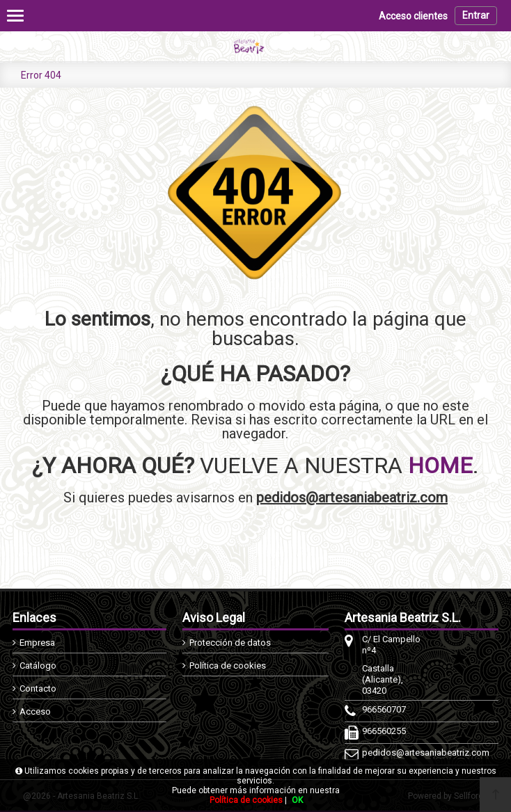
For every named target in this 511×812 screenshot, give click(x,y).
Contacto (38, 688)
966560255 (384, 731)
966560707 (384, 709)
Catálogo (38, 666)
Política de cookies (228, 666)
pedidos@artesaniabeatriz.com (352, 497)
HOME (440, 465)
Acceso (35, 711)
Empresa (37, 643)
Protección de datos (230, 643)
